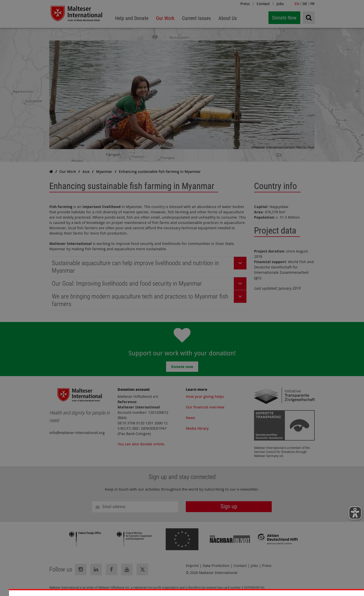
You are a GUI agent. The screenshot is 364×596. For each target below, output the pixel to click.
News (190, 418)
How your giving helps (205, 396)
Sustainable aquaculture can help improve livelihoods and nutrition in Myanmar (135, 267)
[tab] (148, 267)
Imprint (192, 566)
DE (305, 4)
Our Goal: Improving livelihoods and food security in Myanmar (127, 283)
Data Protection (216, 566)
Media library (197, 428)
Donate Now (284, 18)
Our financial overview (205, 407)
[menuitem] (132, 18)
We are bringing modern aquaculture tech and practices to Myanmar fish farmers (140, 300)
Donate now (182, 367)
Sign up (229, 506)
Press (245, 4)
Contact (263, 4)
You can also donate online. (141, 444)
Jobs (280, 4)
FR (312, 4)
